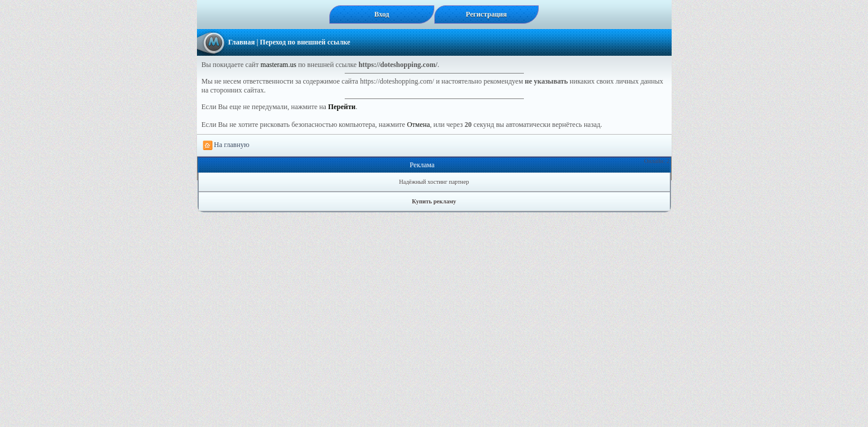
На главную (226, 145)
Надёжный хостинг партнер (434, 182)
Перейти (342, 107)
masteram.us (278, 65)
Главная (242, 42)
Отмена (419, 125)
